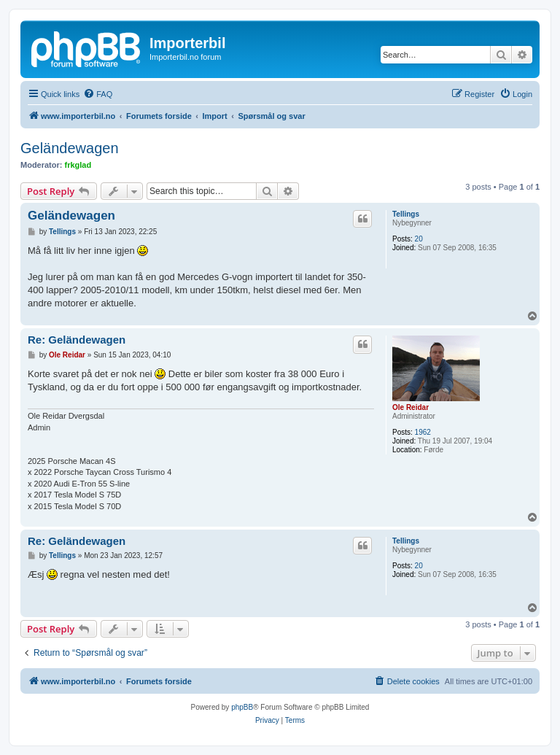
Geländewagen (70, 148)
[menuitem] (98, 94)
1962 (423, 432)
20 (419, 239)
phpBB (242, 707)
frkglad (78, 165)
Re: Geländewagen (77, 340)
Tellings (406, 214)
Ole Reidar (411, 407)
